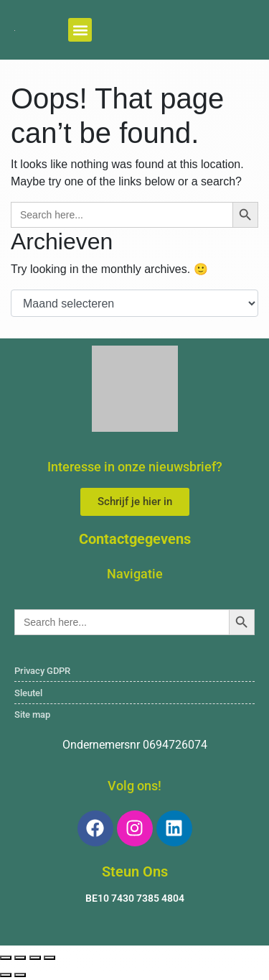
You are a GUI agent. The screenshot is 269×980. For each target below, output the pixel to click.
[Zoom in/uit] (6, 958)
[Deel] (35, 958)
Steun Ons (135, 872)
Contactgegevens (135, 539)
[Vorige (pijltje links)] (6, 975)
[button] (80, 30)
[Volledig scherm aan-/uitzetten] (20, 958)
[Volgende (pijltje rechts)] (20, 975)
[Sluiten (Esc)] (49, 958)
